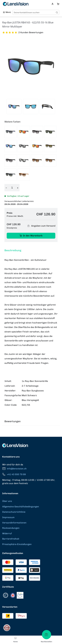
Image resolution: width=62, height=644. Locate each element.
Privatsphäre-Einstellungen (17, 544)
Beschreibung (13, 250)
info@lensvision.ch (14, 469)
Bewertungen (13, 421)
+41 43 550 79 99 (14, 474)
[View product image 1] (14, 107)
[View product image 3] (47, 107)
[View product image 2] (31, 107)
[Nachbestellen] (47, 635)
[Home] (15, 638)
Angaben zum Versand (41, 226)
